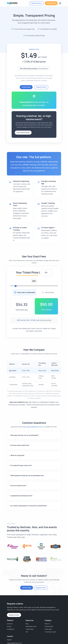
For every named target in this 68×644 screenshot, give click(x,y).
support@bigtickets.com (34, 428)
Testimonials (30, 606)
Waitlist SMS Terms (36, 638)
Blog (27, 601)
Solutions (10, 601)
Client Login (48, 606)
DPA (17, 638)
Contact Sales (51, 3)
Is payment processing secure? (21, 477)
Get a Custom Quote (23, 133)
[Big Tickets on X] (57, 639)
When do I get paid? (17, 449)
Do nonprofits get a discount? (20, 456)
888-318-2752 (52, 428)
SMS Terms (24, 638)
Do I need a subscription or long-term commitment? (27, 484)
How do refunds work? (18, 470)
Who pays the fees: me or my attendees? (24, 435)
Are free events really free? (19, 442)
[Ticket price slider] (34, 288)
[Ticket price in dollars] (47, 274)
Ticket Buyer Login (50, 609)
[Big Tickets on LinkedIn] (59, 639)
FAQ (27, 609)
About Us (47, 601)
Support (9, 617)
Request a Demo (36, 3)
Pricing (9, 604)
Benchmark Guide (31, 604)
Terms (41, 636)
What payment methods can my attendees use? (26, 463)
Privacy (35, 636)
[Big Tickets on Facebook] (57, 637)
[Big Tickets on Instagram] (59, 637)
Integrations (11, 606)
